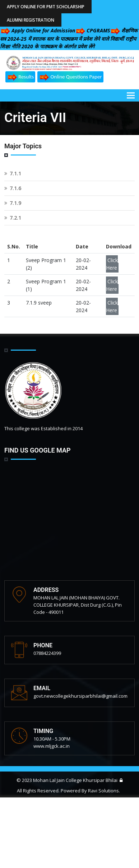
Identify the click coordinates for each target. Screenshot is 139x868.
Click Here (112, 264)
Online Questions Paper (70, 77)
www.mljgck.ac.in (52, 746)
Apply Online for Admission (38, 30)
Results (20, 77)
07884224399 (47, 653)
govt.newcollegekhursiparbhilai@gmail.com (80, 696)
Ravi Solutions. (104, 791)
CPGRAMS (92, 30)
